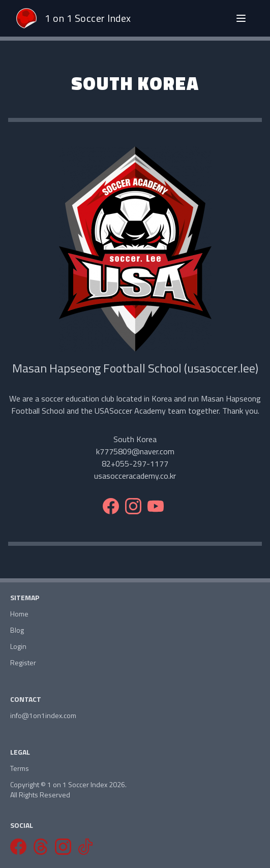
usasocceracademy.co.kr (135, 476)
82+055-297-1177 (135, 463)
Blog (17, 630)
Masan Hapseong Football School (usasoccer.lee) (135, 368)
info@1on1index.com (43, 716)
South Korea (135, 439)
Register (23, 663)
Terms (20, 768)
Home (19, 614)
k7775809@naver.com (135, 451)
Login (18, 646)
